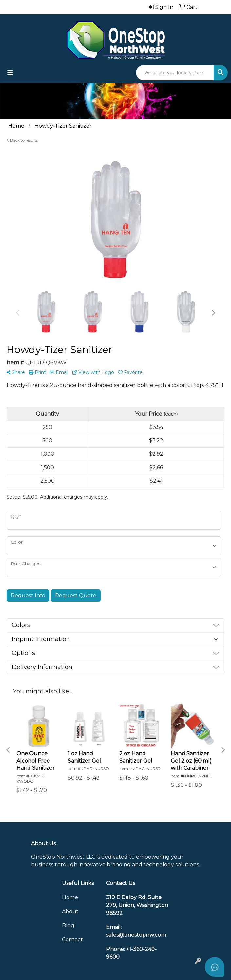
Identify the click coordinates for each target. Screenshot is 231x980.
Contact (72, 940)
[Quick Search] (175, 73)
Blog (68, 925)
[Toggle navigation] (10, 73)
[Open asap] (215, 967)
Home (70, 897)
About (70, 911)
